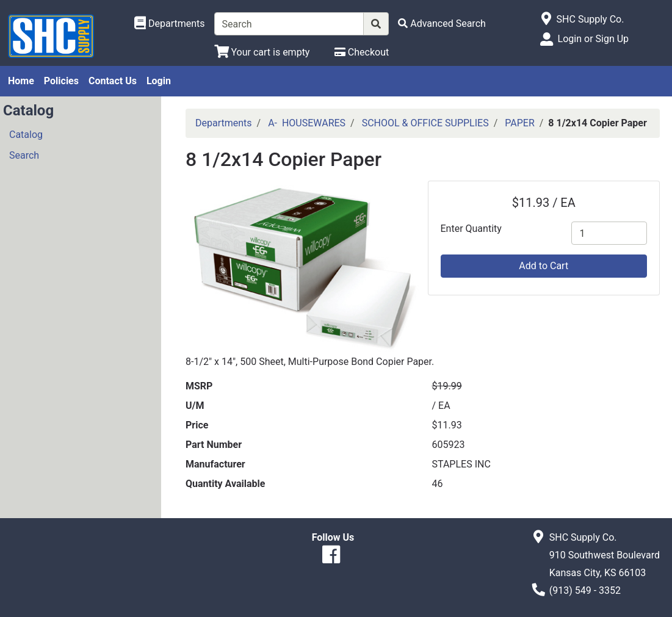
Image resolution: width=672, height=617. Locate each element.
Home (21, 81)
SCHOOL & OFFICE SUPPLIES (425, 123)
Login (159, 81)
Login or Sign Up (593, 39)
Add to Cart (544, 266)
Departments (224, 123)
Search (24, 155)
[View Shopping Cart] (262, 52)
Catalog (26, 135)
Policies (61, 81)
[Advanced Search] (442, 23)
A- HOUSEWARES (307, 123)
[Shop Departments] (170, 24)
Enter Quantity (471, 229)
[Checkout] (362, 52)
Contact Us (113, 81)
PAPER (520, 123)
